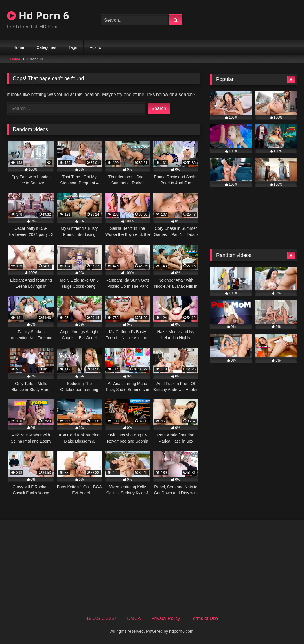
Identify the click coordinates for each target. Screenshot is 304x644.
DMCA (134, 618)
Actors (95, 47)
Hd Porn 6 (38, 15)
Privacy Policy (166, 618)
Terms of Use (204, 618)
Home (19, 47)
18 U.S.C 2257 (101, 618)
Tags (73, 47)
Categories (46, 47)
